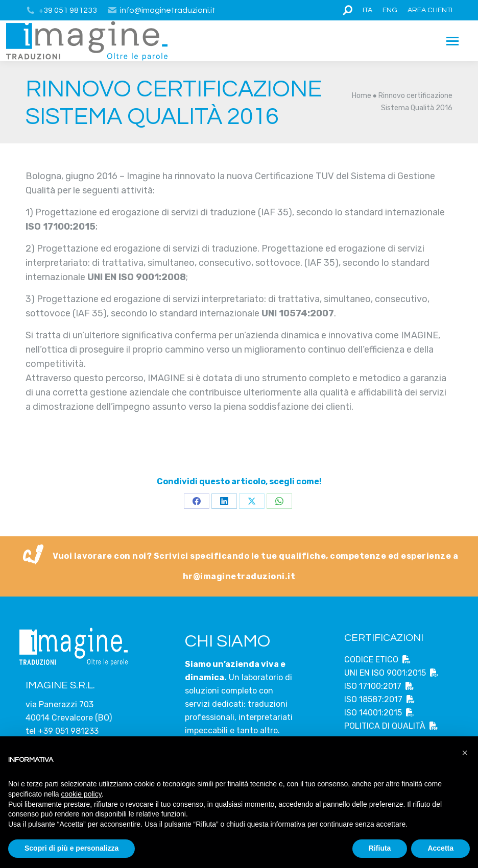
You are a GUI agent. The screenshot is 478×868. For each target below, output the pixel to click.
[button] (465, 753)
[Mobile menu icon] (452, 41)
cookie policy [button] (81, 794)
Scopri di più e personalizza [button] (71, 848)
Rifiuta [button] (380, 848)
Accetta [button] (440, 848)
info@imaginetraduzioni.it (162, 10)
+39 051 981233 (68, 10)
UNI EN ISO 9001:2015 (391, 673)
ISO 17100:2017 (379, 686)
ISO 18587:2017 (379, 699)
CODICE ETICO (377, 660)
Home (362, 96)
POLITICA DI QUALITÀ (391, 726)
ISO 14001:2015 (379, 713)
